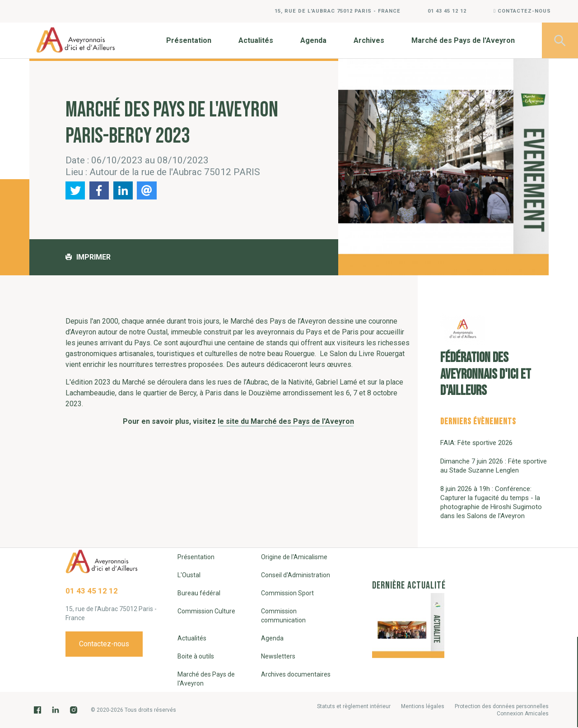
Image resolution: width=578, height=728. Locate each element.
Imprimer (88, 257)
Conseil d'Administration (296, 575)
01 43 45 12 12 (447, 11)
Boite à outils (196, 656)
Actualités (256, 40)
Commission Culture (206, 611)
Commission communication (283, 616)
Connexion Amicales (523, 714)
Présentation (189, 40)
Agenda (313, 40)
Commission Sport (287, 593)
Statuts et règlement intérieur (354, 706)
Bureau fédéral (199, 593)
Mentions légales (423, 706)
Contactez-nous (522, 11)
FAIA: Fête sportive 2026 (476, 443)
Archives (369, 40)
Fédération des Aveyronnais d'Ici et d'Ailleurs (486, 356)
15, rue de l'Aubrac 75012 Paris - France (338, 11)
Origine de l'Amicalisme (294, 557)
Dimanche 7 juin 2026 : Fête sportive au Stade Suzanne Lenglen (494, 466)
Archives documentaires (296, 674)
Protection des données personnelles (502, 706)
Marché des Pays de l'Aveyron (463, 40)
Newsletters (278, 656)
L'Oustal (189, 575)
